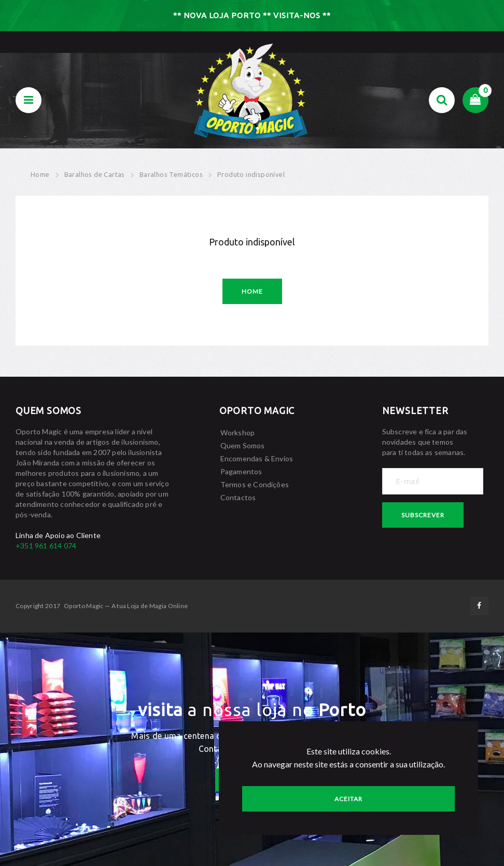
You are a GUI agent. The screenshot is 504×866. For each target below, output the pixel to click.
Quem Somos (243, 445)
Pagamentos (241, 471)
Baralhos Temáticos (171, 174)
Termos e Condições (255, 484)
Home (40, 174)
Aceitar (348, 799)
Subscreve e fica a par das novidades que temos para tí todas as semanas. (425, 442)
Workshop (238, 432)
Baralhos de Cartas (95, 174)
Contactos (238, 497)
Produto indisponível (251, 174)
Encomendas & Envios (257, 458)
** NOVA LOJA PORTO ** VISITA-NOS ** (252, 15)
